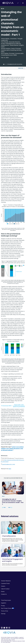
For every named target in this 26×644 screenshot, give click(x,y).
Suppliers (4, 603)
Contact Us (4, 594)
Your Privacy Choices (6, 608)
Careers (3, 586)
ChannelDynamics (9, 536)
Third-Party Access (6, 600)
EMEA (7, 64)
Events (3, 591)
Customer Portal (5, 583)
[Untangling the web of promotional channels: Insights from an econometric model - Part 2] (13, 488)
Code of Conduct (5, 589)
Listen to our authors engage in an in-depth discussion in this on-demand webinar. (12, 448)
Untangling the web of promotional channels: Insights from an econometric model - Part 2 (13, 502)
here (10, 469)
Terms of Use (5, 611)
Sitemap (3, 614)
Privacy (3, 606)
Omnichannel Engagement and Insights (12, 560)
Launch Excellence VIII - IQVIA (9, 464)
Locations (6, 64)
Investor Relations (6, 581)
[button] (5, 508)
